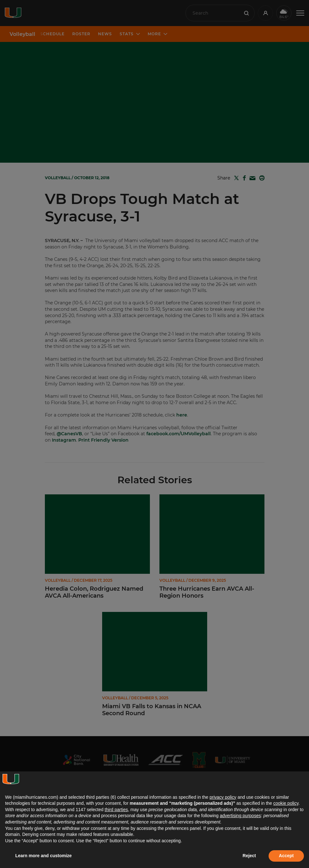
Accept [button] (286, 856)
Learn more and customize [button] (43, 856)
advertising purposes (240, 816)
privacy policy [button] (223, 797)
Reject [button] (249, 856)
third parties (116, 810)
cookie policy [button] (286, 803)
